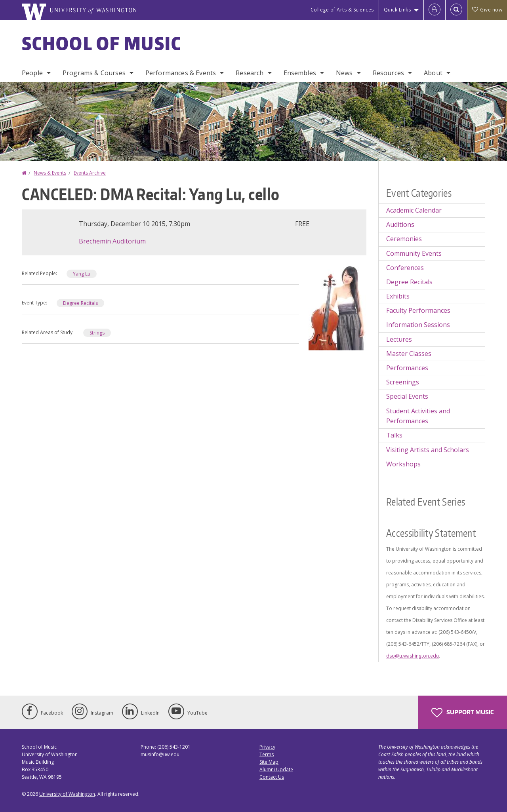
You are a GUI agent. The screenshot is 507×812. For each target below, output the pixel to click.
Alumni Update (276, 769)
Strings (97, 333)
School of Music (102, 43)
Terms (267, 754)
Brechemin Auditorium (112, 241)
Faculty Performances (418, 310)
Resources (388, 73)
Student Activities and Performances (418, 416)
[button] (337, 306)
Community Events (414, 253)
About (433, 73)
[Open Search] (456, 10)
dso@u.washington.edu (413, 656)
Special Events (407, 396)
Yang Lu (82, 274)
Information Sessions (418, 325)
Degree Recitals (80, 303)
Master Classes (409, 354)
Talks (394, 435)
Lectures (399, 339)
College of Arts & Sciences (342, 10)
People (32, 73)
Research (250, 73)
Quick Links (397, 10)
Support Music (462, 713)
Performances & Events (181, 73)
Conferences (405, 268)
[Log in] (435, 10)
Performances (407, 368)
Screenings (403, 382)
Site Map (269, 762)
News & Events (50, 173)
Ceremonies (404, 239)
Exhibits (398, 296)
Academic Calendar (414, 210)
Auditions (400, 224)
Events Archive (90, 173)
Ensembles (300, 73)
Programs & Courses (94, 73)
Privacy (267, 747)
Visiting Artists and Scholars (428, 450)
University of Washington (67, 794)
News (344, 73)
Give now (487, 10)
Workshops (403, 464)
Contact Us (272, 777)
